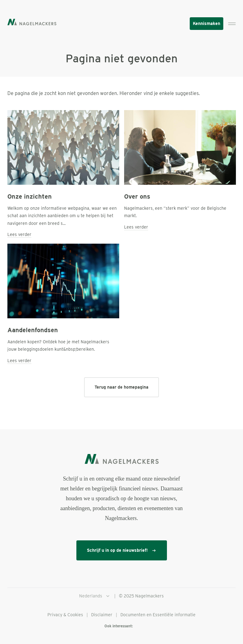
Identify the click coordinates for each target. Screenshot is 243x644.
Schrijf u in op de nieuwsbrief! (122, 550)
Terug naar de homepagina (122, 387)
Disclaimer (102, 615)
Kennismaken (207, 23)
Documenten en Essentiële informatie (158, 615)
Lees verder (19, 234)
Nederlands (95, 596)
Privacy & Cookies (65, 615)
